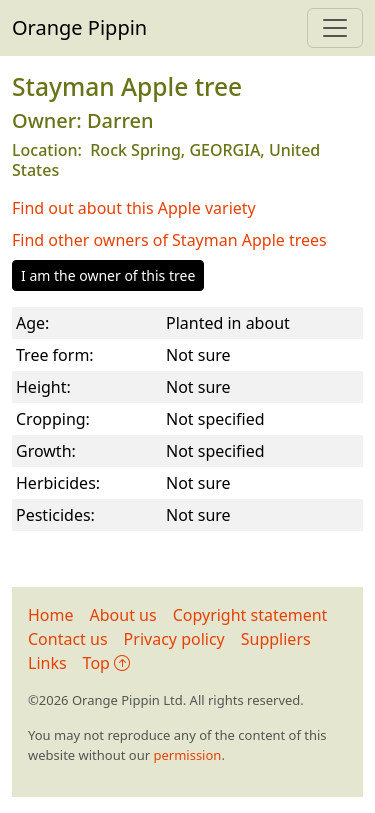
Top (106, 663)
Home (51, 615)
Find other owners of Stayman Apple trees (169, 240)
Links (47, 663)
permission (187, 755)
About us (123, 615)
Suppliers (276, 639)
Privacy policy (174, 639)
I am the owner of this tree (108, 275)
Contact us (68, 639)
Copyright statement (250, 615)
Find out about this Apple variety (134, 208)
